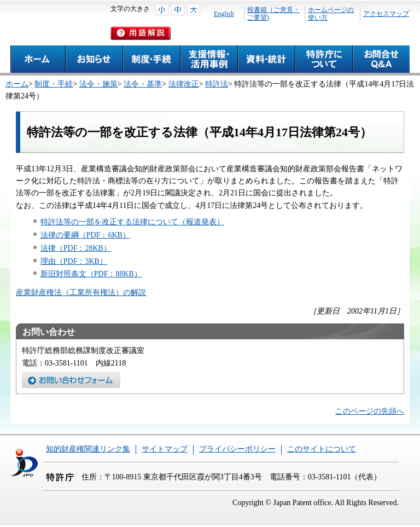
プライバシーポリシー (237, 449)
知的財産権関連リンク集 (88, 449)
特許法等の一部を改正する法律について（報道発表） (132, 222)
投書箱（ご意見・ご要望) (273, 14)
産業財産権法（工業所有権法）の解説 (81, 293)
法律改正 (184, 84)
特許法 (217, 84)
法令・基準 (143, 84)
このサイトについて (322, 449)
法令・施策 (98, 84)
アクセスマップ (386, 14)
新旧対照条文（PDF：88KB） (91, 274)
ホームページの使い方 (331, 14)
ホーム (17, 84)
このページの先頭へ (370, 411)
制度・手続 (54, 84)
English (224, 14)
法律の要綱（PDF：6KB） (85, 235)
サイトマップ (165, 449)
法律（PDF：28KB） (76, 248)
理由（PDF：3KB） (74, 261)
